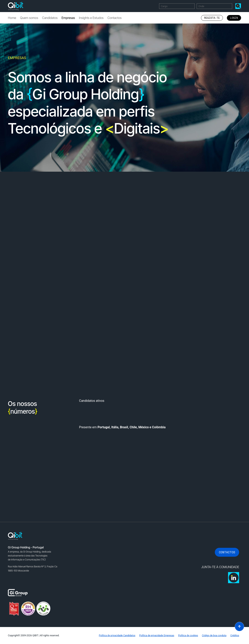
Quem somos (29, 18)
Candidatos (50, 18)
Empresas (68, 18)
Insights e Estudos (91, 18)
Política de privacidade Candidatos (117, 636)
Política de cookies (188, 636)
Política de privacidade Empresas (157, 636)
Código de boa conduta (214, 636)
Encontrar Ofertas (239, 6)
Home (12, 18)
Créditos (235, 636)
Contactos (115, 18)
